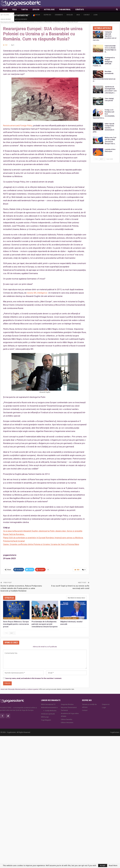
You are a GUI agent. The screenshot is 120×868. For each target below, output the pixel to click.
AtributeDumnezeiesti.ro (49, 707)
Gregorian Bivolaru (67, 704)
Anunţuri (37, 15)
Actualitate (5, 15)
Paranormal (65, 10)
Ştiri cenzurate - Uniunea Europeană (12, 618)
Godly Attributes (51, 710)
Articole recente (21, 19)
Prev (6, 633)
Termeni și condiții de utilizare (89, 705)
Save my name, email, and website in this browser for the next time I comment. (33, 678)
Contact (87, 15)
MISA (78, 15)
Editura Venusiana (67, 722)
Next (12, 633)
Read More (113, 865)
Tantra (25, 10)
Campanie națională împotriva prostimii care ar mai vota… (105, 36)
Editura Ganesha (67, 719)
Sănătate (80, 10)
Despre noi (47, 15)
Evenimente (59, 15)
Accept (103, 865)
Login (95, 15)
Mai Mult (93, 10)
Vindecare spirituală (48, 713)
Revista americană (18, 126)
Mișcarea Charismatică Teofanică (69, 709)
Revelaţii (70, 15)
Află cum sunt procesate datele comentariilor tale (57, 689)
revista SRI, (37, 293)
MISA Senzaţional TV (48, 704)
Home (5, 10)
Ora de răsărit (6, 19)
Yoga (14, 10)
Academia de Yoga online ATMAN (70, 715)
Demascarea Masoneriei (21, 15)
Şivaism (36, 10)
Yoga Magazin (46, 720)
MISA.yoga (45, 717)
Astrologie (49, 10)
